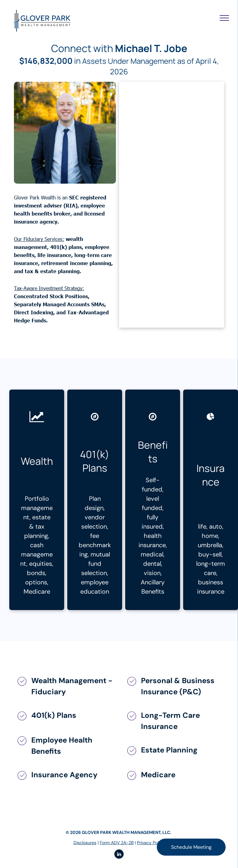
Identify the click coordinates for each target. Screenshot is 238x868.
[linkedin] (119, 855)
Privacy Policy (151, 843)
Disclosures (85, 843)
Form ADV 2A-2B (117, 843)
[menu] (224, 18)
